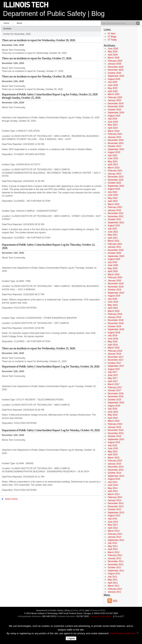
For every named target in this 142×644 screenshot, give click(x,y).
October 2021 (115, 219)
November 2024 (116, 106)
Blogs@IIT (120, 616)
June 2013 (113, 522)
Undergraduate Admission (29, 616)
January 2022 (115, 210)
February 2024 (115, 134)
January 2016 (115, 427)
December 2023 (116, 140)
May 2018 (113, 342)
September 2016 (116, 403)
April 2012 (113, 549)
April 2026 (113, 55)
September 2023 (116, 149)
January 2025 (115, 100)
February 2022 (115, 207)
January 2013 (115, 537)
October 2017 (115, 363)
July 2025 (113, 82)
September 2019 (116, 293)
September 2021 (116, 223)
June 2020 (113, 265)
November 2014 (116, 470)
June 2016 (113, 412)
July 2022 (113, 192)
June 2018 (113, 339)
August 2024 (114, 116)
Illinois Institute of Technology (28, 5)
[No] (137, 633)
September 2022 (116, 186)
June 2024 (113, 122)
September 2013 (116, 513)
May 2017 (113, 378)
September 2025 (116, 76)
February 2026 (115, 61)
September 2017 (116, 366)
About (19, 23)
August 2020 (114, 259)
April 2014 (113, 491)
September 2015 (116, 439)
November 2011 (116, 565)
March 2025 (114, 94)
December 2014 (116, 467)
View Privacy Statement (123, 633)
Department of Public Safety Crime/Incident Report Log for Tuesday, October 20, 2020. (51, 366)
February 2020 (115, 277)
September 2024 (116, 113)
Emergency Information (101, 616)
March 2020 (114, 274)
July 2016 (113, 409)
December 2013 (116, 503)
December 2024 (116, 104)
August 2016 (114, 406)
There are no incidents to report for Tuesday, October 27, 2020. (37, 58)
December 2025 (116, 67)
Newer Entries (11, 499)
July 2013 (113, 519)
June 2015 (113, 448)
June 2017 (113, 375)
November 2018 (116, 323)
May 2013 (113, 525)
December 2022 (116, 177)
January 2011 (115, 592)
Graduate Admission (66, 616)
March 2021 (114, 241)
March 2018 (114, 348)
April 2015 (113, 455)
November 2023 (116, 143)
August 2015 (114, 442)
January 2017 (115, 390)
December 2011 (116, 561)
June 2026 (113, 49)
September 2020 (116, 256)
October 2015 (115, 436)
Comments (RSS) (97, 610)
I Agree (71, 638)
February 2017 (115, 387)
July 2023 (113, 155)
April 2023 (113, 165)
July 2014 (113, 482)
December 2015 (116, 430)
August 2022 (114, 189)
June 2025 (113, 85)
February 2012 (115, 555)
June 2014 (113, 485)
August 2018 (114, 333)
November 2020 (116, 250)
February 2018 (115, 351)
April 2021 (113, 238)
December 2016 (116, 394)
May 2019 (113, 305)
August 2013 (114, 516)
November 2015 (116, 433)
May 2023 (113, 162)
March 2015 (114, 458)
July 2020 (113, 262)
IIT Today (112, 40)
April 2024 (113, 128)
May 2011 (113, 580)
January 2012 (115, 558)
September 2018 (116, 329)
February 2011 (115, 589)
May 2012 (113, 546)
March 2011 (114, 586)
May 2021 (113, 235)
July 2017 (113, 372)
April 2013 (113, 528)
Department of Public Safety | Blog (54, 14)
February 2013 (115, 534)
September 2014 (116, 476)
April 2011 (113, 583)
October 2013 (115, 509)
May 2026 (113, 52)
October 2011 (115, 567)
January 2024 (115, 137)
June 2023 (113, 158)
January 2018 (115, 354)
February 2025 (115, 97)
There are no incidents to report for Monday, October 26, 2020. (37, 76)
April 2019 (113, 308)
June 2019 (113, 302)
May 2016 (113, 415)
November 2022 (116, 180)
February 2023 (115, 171)
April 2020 (113, 271)
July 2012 (113, 543)
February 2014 (115, 497)
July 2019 (113, 299)
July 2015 (113, 445)
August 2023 (114, 152)
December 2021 (116, 213)
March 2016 (114, 421)
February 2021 (115, 244)
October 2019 (115, 290)
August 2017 (114, 369)
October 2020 (115, 253)
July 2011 (113, 577)
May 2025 (113, 88)
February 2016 (115, 424)
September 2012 (116, 540)
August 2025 (114, 79)
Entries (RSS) (78, 610)
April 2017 (113, 381)
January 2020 (115, 281)
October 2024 (115, 110)
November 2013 (116, 506)
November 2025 (116, 70)
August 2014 (114, 479)
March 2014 (114, 494)
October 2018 (115, 326)
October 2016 (115, 400)
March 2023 (114, 168)
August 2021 (114, 226)
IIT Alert (112, 34)
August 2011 (114, 574)
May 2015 (113, 452)
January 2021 (115, 247)
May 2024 (113, 125)
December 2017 (116, 357)
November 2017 (116, 360)
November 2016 (116, 396)
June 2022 (113, 195)
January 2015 (115, 464)
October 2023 (115, 146)
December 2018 (116, 320)
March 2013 (114, 531)
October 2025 (115, 73)
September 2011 (116, 571)
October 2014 (115, 473)
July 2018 (113, 335)
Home (6, 23)
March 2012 (114, 552)
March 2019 (114, 311)
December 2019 (116, 284)
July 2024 (113, 119)
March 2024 (114, 131)
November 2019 (116, 287)
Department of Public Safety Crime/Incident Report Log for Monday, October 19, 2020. (51, 430)
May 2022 (113, 198)
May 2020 (113, 268)
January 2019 (115, 317)
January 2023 (115, 174)
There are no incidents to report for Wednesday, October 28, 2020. (39, 40)
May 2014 (113, 488)
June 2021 (113, 232)
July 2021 (113, 229)
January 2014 (115, 500)
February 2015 (115, 461)
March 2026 (114, 58)
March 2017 (114, 384)
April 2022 (113, 201)
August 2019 (114, 296)
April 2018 (113, 345)
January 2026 (115, 64)
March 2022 (114, 204)
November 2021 (116, 216)
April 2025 (113, 91)
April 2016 (113, 418)
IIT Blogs (112, 37)
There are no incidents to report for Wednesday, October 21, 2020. (39, 348)
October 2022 (115, 183)
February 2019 (115, 314)
